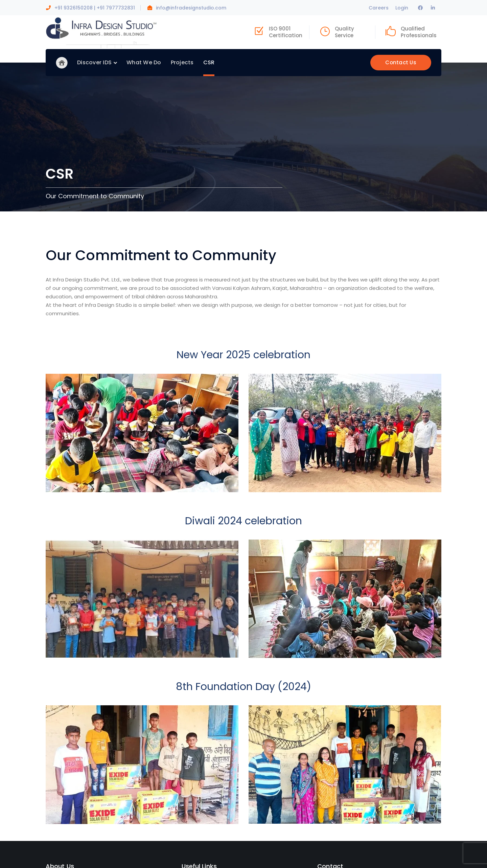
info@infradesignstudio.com (191, 8)
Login (402, 8)
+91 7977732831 (116, 8)
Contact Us (401, 62)
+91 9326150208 (74, 8)
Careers (379, 8)
